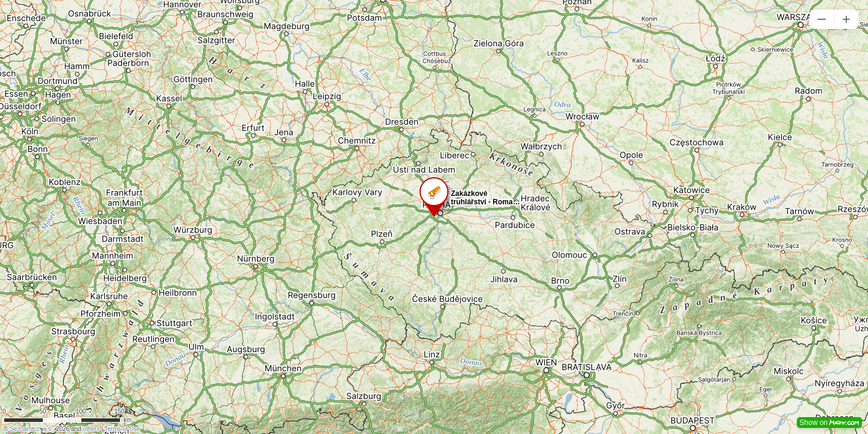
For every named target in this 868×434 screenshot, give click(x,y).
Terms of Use (122, 429)
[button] (822, 19)
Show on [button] (829, 423)
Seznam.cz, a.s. (31, 429)
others (91, 429)
